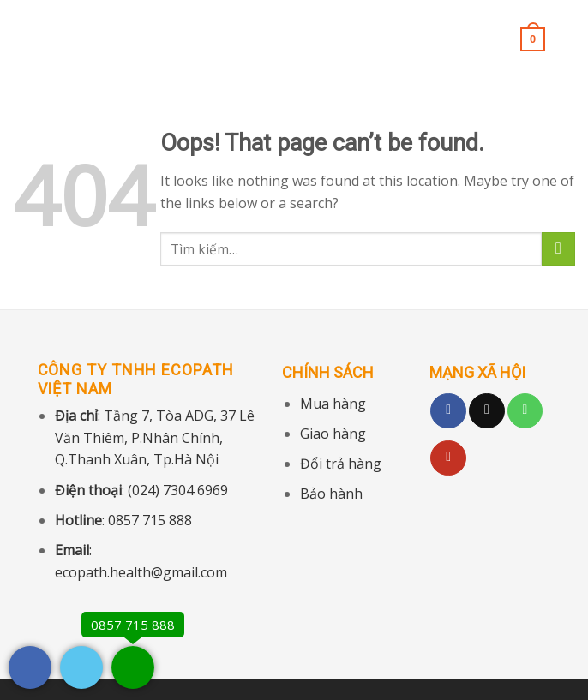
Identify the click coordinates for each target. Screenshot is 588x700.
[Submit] (558, 249)
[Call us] (525, 411)
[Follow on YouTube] (448, 458)
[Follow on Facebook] (448, 411)
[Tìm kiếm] (569, 39)
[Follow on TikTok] (487, 411)
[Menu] (23, 38)
